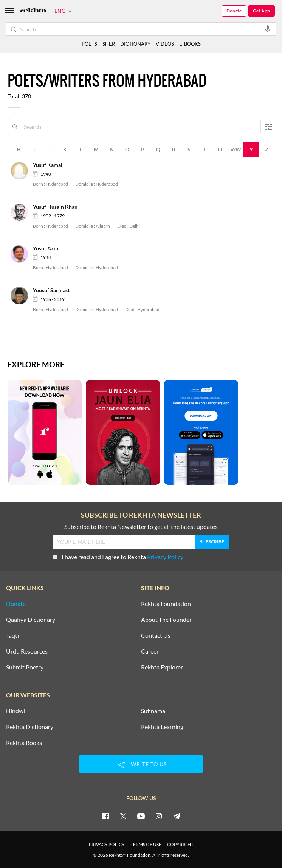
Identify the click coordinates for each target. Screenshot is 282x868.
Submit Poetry (25, 667)
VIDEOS (165, 44)
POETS (89, 44)
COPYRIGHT (180, 844)
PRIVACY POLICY (107, 844)
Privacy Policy (165, 557)
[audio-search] (268, 29)
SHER (109, 44)
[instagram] (159, 816)
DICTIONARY (135, 44)
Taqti (12, 635)
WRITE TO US (141, 765)
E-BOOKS (190, 44)
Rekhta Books (24, 743)
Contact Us (156, 635)
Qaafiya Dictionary (31, 620)
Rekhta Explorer (162, 667)
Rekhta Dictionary (30, 727)
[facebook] (105, 816)
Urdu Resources (27, 651)
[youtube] (141, 816)
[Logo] (33, 11)
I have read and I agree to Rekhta (118, 557)
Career (150, 651)
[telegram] (177, 816)
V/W (236, 149)
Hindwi (15, 711)
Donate (234, 11)
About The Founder (166, 620)
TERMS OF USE (146, 844)
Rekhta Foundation (166, 604)
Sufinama (153, 711)
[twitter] (123, 816)
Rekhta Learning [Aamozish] (162, 727)
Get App (261, 11)
